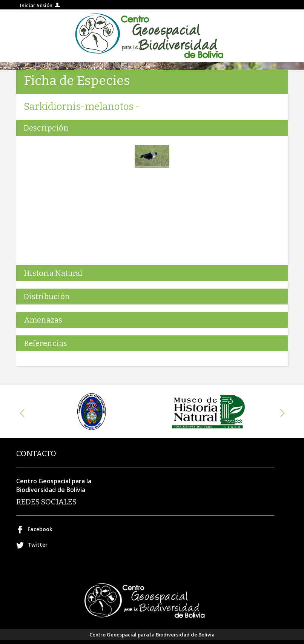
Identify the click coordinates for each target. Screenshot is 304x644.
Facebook (40, 529)
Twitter (38, 545)
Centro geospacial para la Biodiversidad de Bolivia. (152, 36)
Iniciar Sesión (36, 5)
